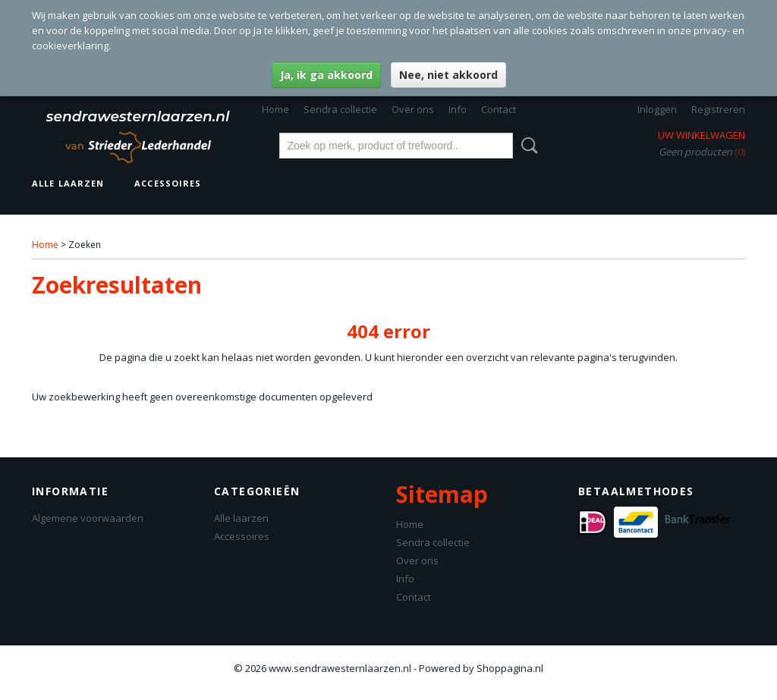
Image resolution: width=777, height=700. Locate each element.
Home (275, 109)
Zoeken (527, 146)
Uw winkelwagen (702, 135)
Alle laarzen (68, 183)
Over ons (413, 109)
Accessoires (168, 183)
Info (458, 109)
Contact (499, 109)
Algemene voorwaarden (88, 518)
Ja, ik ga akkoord (326, 75)
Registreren (718, 109)
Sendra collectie (340, 109)
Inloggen (657, 109)
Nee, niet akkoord (448, 75)
